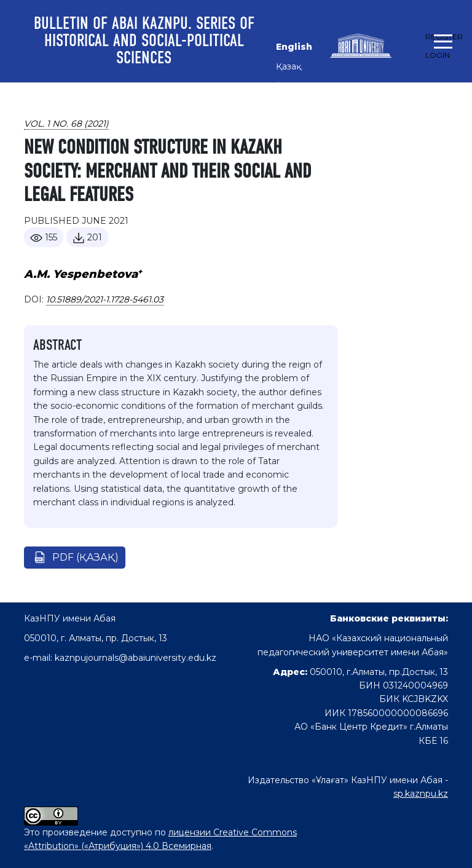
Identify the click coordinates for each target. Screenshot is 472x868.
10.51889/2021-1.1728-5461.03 (105, 299)
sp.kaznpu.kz (421, 794)
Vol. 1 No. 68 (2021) (66, 124)
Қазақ (289, 66)
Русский (295, 86)
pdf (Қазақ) (85, 557)
